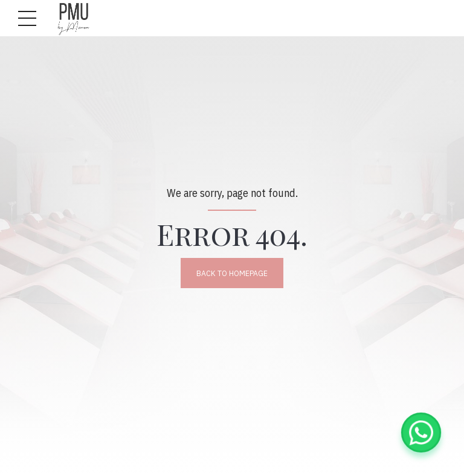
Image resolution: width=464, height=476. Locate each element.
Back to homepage (232, 273)
